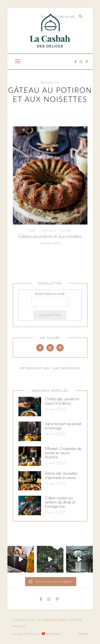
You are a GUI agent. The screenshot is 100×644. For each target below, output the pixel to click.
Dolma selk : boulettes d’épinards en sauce (61, 475)
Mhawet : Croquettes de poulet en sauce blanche (63, 453)
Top (83, 634)
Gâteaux (48, 231)
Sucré (66, 231)
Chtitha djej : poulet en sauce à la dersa (62, 401)
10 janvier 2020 (50, 243)
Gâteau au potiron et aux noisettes (50, 236)
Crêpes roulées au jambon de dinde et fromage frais (60, 502)
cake (32, 231)
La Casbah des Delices (53, 620)
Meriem (56, 634)
